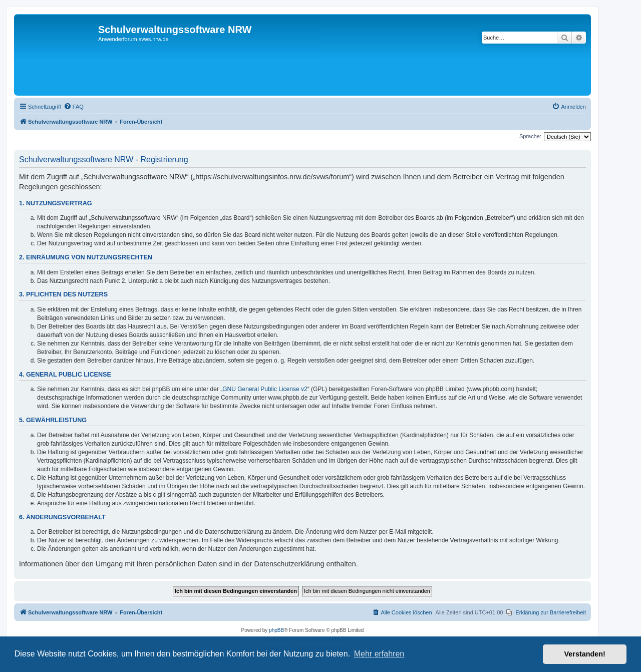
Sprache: (530, 136)
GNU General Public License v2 (265, 389)
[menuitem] (74, 107)
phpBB (276, 630)
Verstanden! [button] (585, 654)
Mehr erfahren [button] (379, 654)
